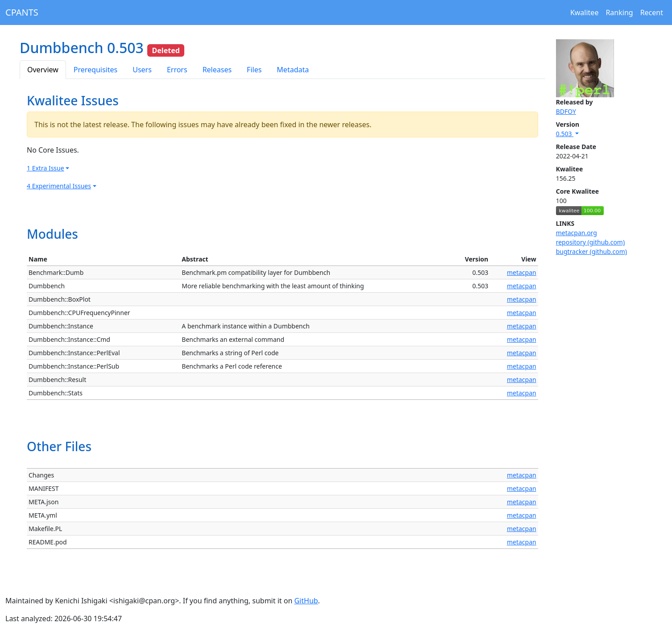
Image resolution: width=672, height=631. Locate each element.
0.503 (565, 134)
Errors (177, 70)
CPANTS (22, 12)
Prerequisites (95, 70)
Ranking (619, 12)
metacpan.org (577, 233)
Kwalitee (585, 12)
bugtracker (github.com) (591, 251)
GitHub (306, 601)
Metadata (293, 70)
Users (142, 70)
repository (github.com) (591, 242)
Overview (43, 70)
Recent (652, 12)
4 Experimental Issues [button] (59, 186)
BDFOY (566, 111)
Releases (217, 70)
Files (254, 70)
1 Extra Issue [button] (46, 168)
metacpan (522, 272)
